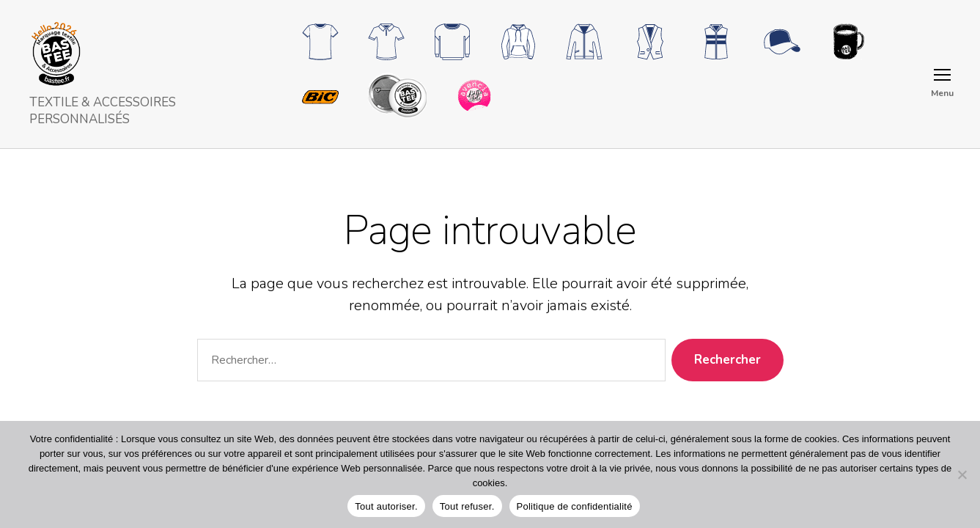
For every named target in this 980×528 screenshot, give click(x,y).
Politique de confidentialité (575, 506)
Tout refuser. (467, 506)
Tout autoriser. (386, 506)
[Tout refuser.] (962, 474)
